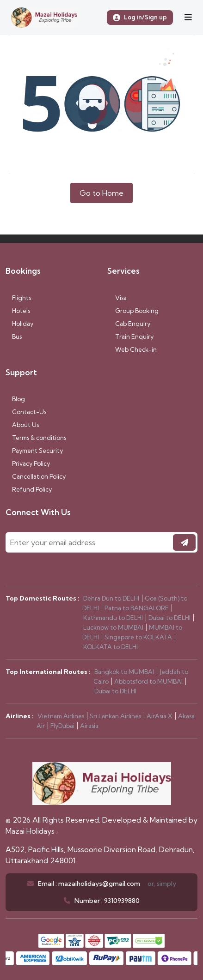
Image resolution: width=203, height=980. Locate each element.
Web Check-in (132, 349)
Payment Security (34, 451)
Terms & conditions (36, 438)
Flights (18, 298)
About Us (22, 425)
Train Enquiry (130, 337)
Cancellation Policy (36, 476)
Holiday (19, 324)
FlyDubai (62, 726)
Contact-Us (26, 412)
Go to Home (101, 193)
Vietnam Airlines (61, 716)
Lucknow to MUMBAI (113, 627)
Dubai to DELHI (169, 618)
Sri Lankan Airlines (115, 716)
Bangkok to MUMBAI (124, 672)
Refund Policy (29, 489)
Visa (117, 298)
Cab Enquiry (129, 324)
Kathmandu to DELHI (113, 618)
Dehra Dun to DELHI (111, 598)
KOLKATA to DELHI (111, 647)
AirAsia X (160, 716)
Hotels (18, 311)
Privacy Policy (28, 463)
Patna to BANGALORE (137, 608)
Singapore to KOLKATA (138, 637)
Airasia (89, 726)
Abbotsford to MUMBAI (148, 681)
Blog (15, 399)
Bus (14, 337)
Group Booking (133, 311)
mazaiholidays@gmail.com (99, 884)
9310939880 (122, 901)
